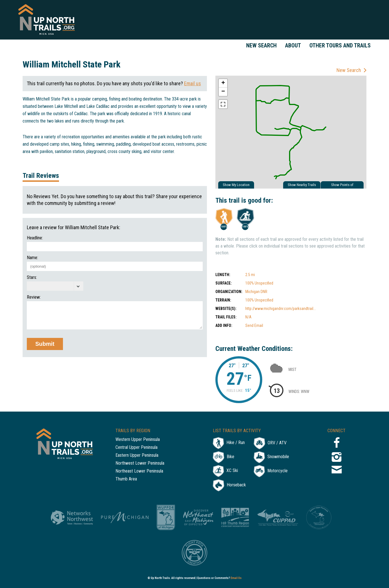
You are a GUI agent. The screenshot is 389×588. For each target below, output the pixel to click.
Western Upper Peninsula (138, 440)
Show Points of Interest (342, 186)
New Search (261, 45)
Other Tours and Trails (340, 45)
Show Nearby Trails (302, 185)
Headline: (35, 238)
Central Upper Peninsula (136, 448)
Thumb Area (126, 479)
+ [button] (223, 83)
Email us (193, 83)
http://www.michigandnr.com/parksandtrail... (281, 309)
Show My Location (236, 185)
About (293, 45)
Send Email (254, 325)
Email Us (236, 578)
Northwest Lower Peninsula (140, 463)
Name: (32, 258)
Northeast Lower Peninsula (139, 471)
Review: (34, 297)
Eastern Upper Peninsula (137, 455)
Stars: (32, 277)
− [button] (223, 92)
